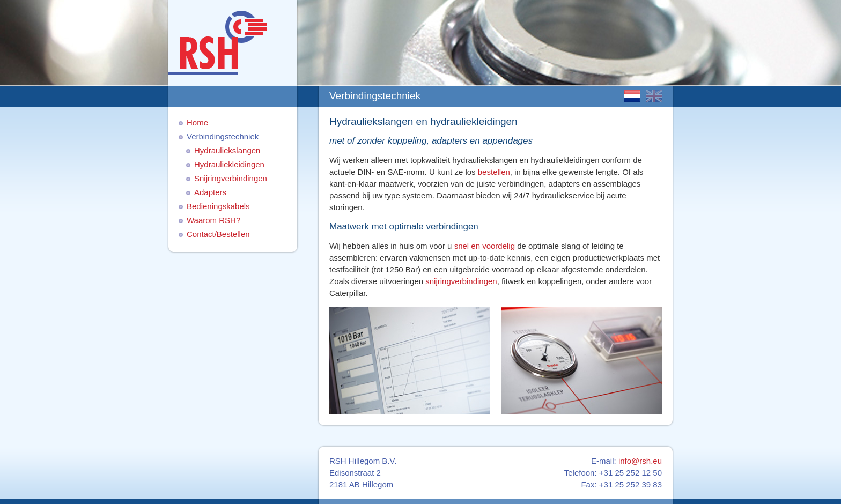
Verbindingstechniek (223, 136)
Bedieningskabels (218, 206)
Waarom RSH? (213, 220)
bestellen (493, 172)
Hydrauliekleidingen (229, 164)
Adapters (210, 192)
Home (197, 123)
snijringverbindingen (461, 281)
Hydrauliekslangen (227, 150)
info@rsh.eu (640, 461)
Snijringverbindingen (231, 178)
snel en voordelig (485, 246)
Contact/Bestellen (218, 234)
